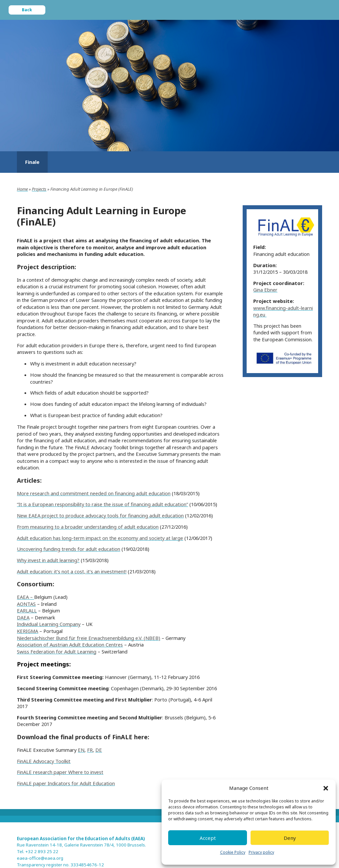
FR (90, 750)
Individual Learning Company (49, 624)
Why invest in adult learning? (48, 560)
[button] (326, 788)
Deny (290, 838)
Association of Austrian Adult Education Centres (70, 645)
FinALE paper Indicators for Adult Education (66, 783)
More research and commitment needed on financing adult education (94, 493)
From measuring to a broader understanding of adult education (88, 527)
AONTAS (26, 604)
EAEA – (25, 597)
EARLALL (27, 610)
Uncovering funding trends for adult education (69, 549)
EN (81, 750)
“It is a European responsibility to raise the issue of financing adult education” (102, 504)
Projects (39, 189)
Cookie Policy (233, 852)
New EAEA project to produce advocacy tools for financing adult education (100, 515)
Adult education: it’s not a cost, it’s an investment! (72, 571)
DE (99, 750)
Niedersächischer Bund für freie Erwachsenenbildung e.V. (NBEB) (89, 638)
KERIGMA (27, 631)
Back (27, 10)
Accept (208, 838)
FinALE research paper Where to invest (60, 772)
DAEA (23, 617)
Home (22, 189)
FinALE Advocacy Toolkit (44, 761)
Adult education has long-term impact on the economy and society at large (100, 538)
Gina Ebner (265, 290)
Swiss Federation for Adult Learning (57, 651)
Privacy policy (261, 852)
